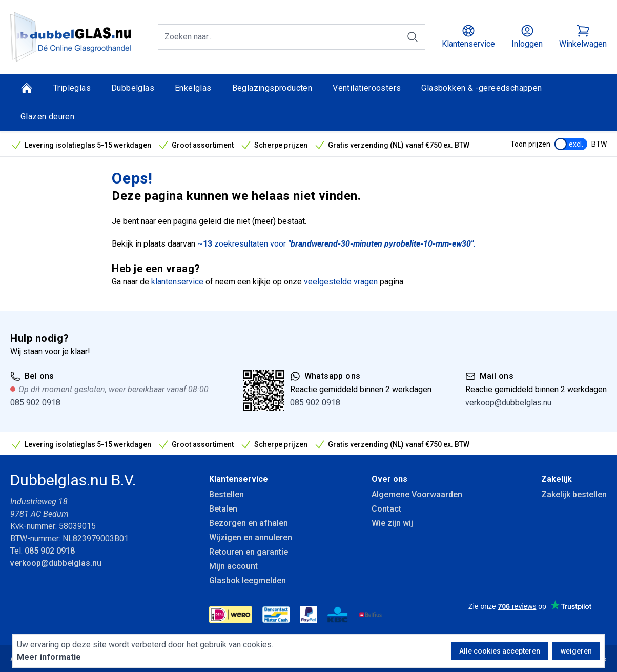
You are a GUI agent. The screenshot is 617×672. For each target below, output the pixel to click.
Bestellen (227, 494)
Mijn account (233, 566)
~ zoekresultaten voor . (336, 244)
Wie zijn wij (392, 523)
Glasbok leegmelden (248, 581)
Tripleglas (72, 88)
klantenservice (177, 282)
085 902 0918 (35, 403)
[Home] (27, 88)
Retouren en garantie (249, 552)
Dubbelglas (133, 88)
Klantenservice (239, 479)
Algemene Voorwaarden (417, 494)
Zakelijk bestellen (574, 494)
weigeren (576, 651)
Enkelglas (193, 88)
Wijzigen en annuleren (251, 537)
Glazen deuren (47, 117)
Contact (386, 509)
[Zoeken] (413, 37)
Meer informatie (49, 657)
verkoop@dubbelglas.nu (508, 403)
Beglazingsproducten (272, 88)
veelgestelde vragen (341, 282)
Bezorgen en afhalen (249, 523)
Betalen (223, 509)
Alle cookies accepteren (500, 651)
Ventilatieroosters (367, 88)
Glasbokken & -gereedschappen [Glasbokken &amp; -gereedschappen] (481, 88)
